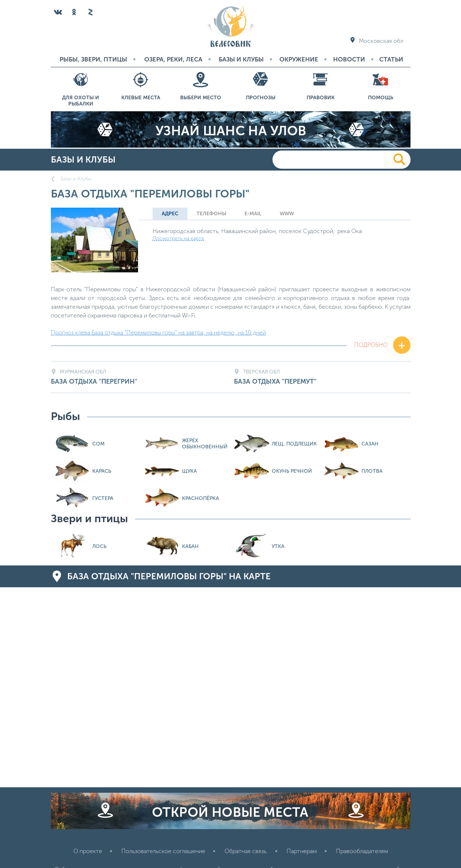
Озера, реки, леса (173, 59)
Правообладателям (362, 851)
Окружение (299, 59)
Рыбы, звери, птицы (93, 59)
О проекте (88, 851)
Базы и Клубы (241, 59)
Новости (349, 59)
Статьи (391, 59)
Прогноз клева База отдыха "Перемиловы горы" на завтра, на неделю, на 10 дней (158, 333)
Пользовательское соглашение (163, 851)
